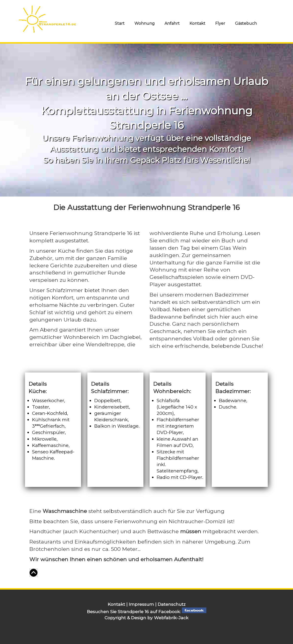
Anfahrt (172, 23)
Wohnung (145, 23)
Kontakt (197, 23)
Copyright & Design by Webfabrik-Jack (146, 618)
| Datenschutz (170, 604)
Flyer (220, 23)
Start (120, 23)
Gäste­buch (246, 23)
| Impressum (141, 604)
